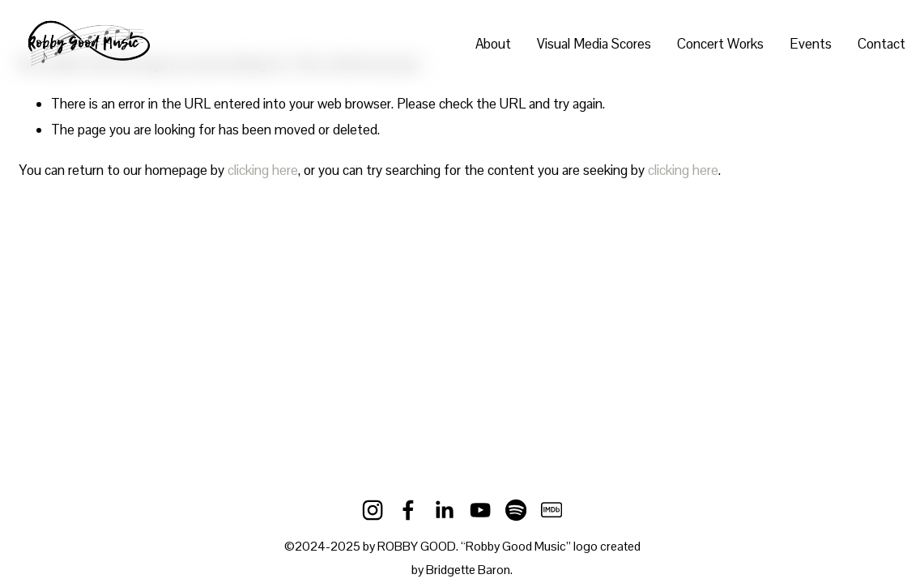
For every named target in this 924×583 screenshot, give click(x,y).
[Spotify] (516, 510)
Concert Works (720, 44)
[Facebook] (408, 510)
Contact (881, 44)
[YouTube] (480, 510)
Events (811, 44)
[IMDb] (551, 510)
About (493, 44)
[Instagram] (373, 510)
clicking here (263, 170)
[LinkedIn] (444, 510)
